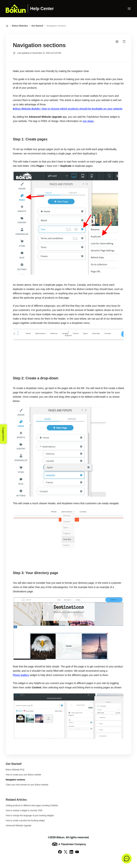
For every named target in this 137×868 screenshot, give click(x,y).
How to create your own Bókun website (23, 775)
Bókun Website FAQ (15, 770)
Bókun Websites (20, 26)
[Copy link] (124, 42)
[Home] (16, 9)
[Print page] (117, 42)
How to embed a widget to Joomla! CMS (24, 811)
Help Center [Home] (42, 9)
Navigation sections (56, 26)
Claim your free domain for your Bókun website (27, 785)
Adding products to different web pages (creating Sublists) (32, 805)
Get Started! (37, 26)
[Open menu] (129, 9)
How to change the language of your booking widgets (30, 816)
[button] (127, 859)
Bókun (60, 837)
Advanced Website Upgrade (18, 826)
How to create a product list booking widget (25, 821)
